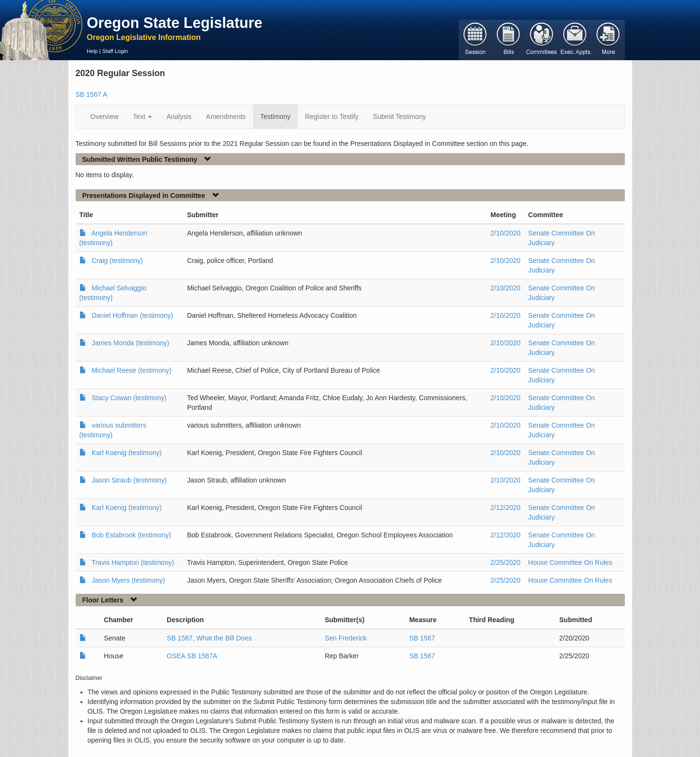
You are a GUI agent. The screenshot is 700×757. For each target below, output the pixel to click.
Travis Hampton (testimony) (133, 562)
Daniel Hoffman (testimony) (132, 315)
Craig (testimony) (117, 261)
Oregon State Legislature (175, 23)
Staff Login (115, 51)
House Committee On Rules (570, 562)
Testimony (275, 117)
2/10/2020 (505, 233)
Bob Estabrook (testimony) (131, 535)
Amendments (226, 117)
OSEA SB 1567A (192, 656)
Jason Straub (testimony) (129, 480)
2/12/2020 (505, 508)
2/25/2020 (505, 562)
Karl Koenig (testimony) (127, 453)
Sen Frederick (346, 638)
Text (143, 117)
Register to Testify (332, 117)
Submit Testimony (399, 117)
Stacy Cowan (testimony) (129, 398)
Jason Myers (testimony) (128, 580)
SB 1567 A (92, 94)
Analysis (179, 117)
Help (92, 51)
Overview (105, 117)
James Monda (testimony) (130, 343)
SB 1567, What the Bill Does (209, 638)
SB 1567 (422, 638)
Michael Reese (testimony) (132, 370)
